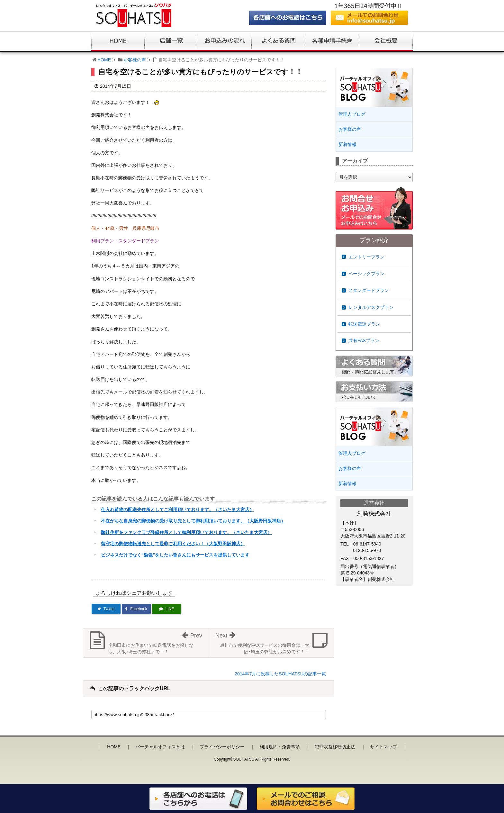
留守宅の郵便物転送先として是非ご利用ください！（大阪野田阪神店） (173, 544)
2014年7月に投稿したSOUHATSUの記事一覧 (280, 674)
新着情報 (347, 144)
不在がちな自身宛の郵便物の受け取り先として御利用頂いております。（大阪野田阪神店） (193, 521)
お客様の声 (135, 60)
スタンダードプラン (369, 290)
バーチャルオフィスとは (160, 747)
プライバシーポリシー (222, 747)
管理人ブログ (352, 114)
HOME (104, 60)
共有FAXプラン (364, 340)
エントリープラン (366, 257)
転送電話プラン (364, 324)
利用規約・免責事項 (280, 747)
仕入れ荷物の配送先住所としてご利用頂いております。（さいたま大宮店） (177, 510)
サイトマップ (383, 747)
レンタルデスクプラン (371, 307)
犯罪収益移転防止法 (335, 747)
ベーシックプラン (366, 274)
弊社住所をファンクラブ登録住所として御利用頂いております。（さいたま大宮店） (186, 532)
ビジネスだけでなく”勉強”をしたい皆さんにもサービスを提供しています (175, 555)
